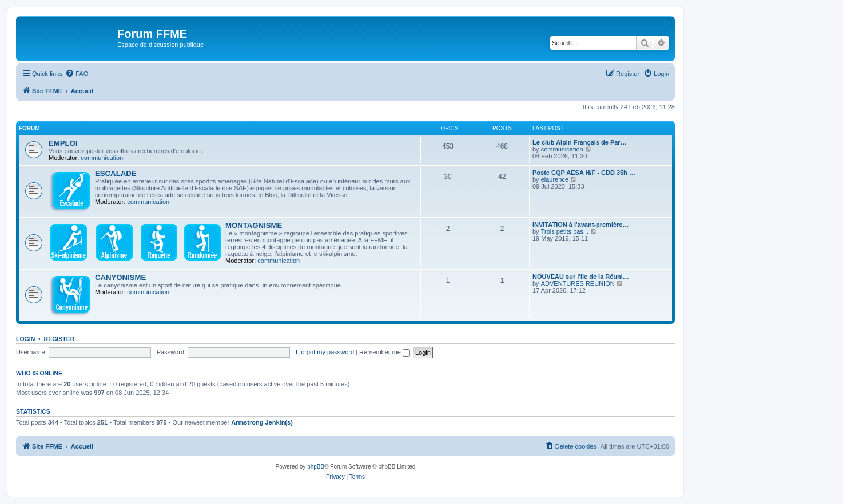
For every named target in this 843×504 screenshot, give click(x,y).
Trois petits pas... (565, 231)
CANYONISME (120, 277)
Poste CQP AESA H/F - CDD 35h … (584, 173)
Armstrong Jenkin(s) (262, 422)
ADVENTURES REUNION (578, 283)
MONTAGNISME (254, 225)
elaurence (555, 179)
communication (102, 158)
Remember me (385, 352)
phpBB (316, 467)
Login (25, 339)
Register (59, 339)
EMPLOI (63, 143)
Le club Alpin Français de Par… (580, 142)
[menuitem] (77, 74)
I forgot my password (325, 352)
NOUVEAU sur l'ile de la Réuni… (581, 277)
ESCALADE (116, 173)
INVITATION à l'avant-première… (580, 225)
